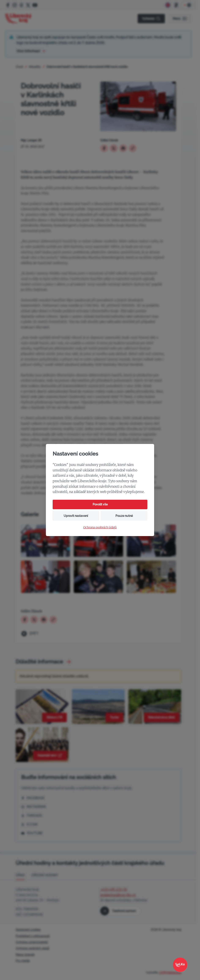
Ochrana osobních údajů (100, 528)
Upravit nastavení (76, 516)
